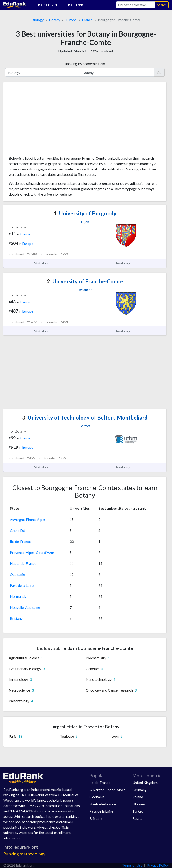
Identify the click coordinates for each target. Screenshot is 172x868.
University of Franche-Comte (85, 281)
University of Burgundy (85, 213)
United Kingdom (145, 782)
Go (159, 72)
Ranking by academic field (85, 64)
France (87, 20)
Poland (138, 797)
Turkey (138, 811)
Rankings (126, 263)
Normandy (18, 596)
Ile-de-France (20, 541)
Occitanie (17, 574)
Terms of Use (132, 865)
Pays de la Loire (22, 585)
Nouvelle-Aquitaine (25, 607)
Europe (71, 20)
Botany (55, 20)
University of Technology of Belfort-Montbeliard (85, 417)
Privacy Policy (158, 865)
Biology (38, 20)
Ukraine (139, 804)
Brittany (16, 618)
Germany (139, 790)
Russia (137, 818)
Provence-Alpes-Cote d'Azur (32, 552)
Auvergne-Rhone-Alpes (28, 519)
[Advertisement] (42, 121)
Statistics (44, 263)
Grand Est (17, 530)
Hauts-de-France (23, 563)
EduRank (107, 51)
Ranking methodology (24, 854)
